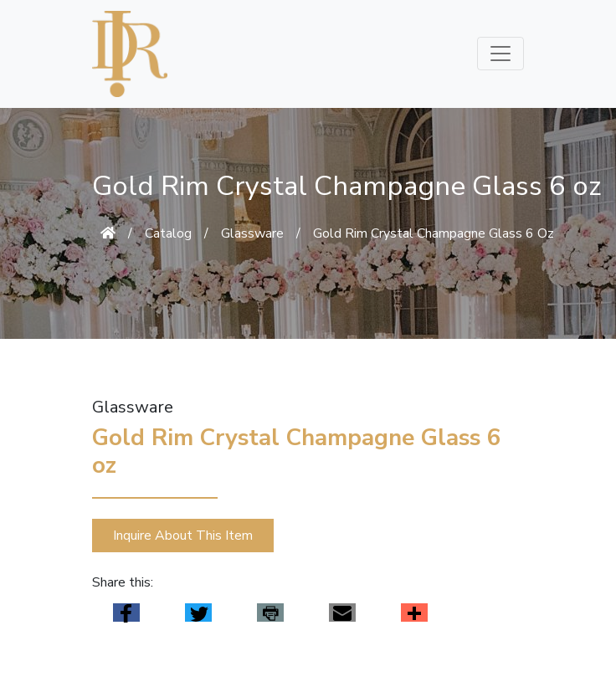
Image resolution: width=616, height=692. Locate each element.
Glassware (252, 233)
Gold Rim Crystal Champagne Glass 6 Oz (434, 233)
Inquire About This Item (183, 536)
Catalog (168, 233)
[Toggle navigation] (501, 54)
